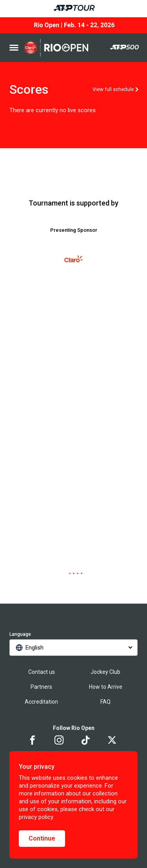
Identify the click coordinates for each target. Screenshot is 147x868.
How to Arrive (106, 687)
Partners (41, 687)
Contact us (42, 672)
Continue (42, 838)
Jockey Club (105, 672)
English (34, 648)
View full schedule (113, 89)
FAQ (105, 702)
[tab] (66, 573)
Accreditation (41, 702)
